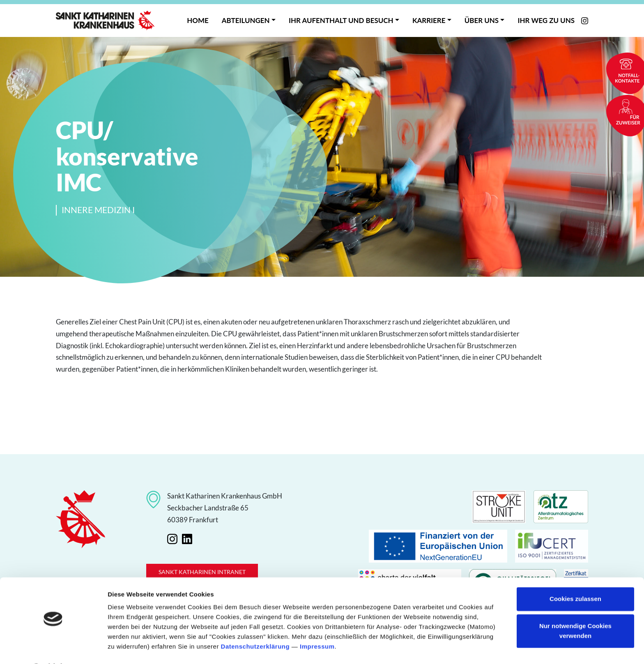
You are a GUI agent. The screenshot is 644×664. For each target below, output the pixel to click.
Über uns (482, 20)
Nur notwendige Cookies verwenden (575, 609)
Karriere (429, 20)
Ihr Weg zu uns (546, 20)
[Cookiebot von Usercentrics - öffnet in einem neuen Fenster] (53, 648)
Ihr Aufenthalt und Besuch (341, 20)
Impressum (317, 625)
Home (198, 20)
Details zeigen (128, 648)
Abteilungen (246, 20)
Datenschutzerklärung (255, 625)
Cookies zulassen (575, 578)
